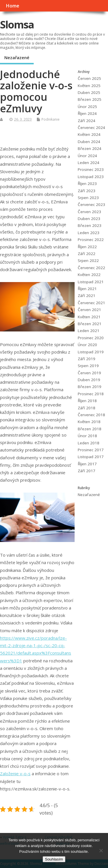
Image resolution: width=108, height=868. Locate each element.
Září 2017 (87, 471)
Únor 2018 (87, 436)
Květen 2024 (89, 134)
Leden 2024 (89, 163)
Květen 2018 (89, 422)
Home (13, 6)
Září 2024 (87, 121)
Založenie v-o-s (15, 774)
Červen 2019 (89, 373)
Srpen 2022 (88, 261)
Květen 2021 (89, 317)
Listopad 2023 (91, 177)
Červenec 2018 (91, 415)
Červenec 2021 (91, 303)
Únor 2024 (87, 156)
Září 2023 (87, 191)
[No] (101, 850)
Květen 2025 (89, 86)
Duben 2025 (89, 92)
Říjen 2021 (87, 289)
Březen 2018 (90, 429)
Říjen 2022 (87, 247)
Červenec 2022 (91, 268)
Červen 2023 (89, 212)
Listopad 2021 (91, 282)
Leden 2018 (89, 443)
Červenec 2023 (91, 205)
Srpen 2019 (88, 366)
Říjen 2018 (87, 401)
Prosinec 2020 (91, 338)
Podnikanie (51, 119)
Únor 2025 (87, 107)
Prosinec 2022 (91, 240)
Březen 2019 (90, 387)
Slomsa (17, 25)
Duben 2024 (89, 142)
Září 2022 (87, 254)
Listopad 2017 (91, 457)
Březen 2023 (90, 225)
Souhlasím (54, 859)
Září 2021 (87, 296)
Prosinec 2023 (91, 169)
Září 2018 (87, 408)
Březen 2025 (90, 99)
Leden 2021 (89, 331)
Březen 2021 (90, 324)
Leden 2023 (89, 233)
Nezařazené (17, 57)
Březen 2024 (90, 148)
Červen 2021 (89, 310)
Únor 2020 (87, 345)
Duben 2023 (89, 219)
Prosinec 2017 (91, 450)
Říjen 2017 (87, 464)
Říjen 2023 (87, 184)
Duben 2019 (89, 380)
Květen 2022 (89, 275)
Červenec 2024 (91, 128)
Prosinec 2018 (91, 394)
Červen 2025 (89, 78)
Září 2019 (87, 359)
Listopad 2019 (91, 352)
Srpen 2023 (88, 198)
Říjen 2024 (87, 113)
